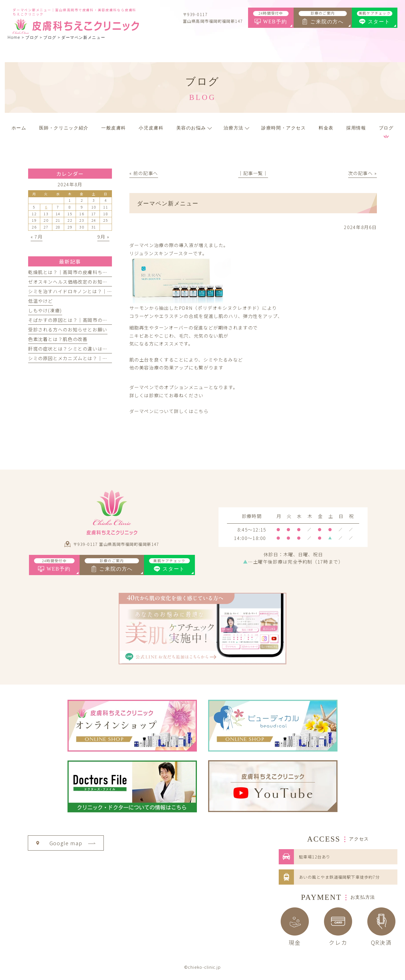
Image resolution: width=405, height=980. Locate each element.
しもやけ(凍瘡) (45, 310)
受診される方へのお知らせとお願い (68, 329)
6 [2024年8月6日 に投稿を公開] (46, 207)
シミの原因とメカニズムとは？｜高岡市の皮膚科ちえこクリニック (103, 358)
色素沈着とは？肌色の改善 (58, 339)
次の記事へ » (363, 173)
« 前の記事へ (144, 173)
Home (14, 38)
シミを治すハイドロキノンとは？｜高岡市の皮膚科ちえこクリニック (105, 291)
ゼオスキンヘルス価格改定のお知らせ (70, 282)
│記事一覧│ (253, 173)
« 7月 (37, 237)
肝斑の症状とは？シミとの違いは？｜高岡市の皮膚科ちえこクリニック (107, 349)
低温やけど (40, 301)
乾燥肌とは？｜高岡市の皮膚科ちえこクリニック (83, 272)
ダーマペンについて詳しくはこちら (169, 411)
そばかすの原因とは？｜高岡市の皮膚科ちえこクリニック (93, 320)
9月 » (103, 237)
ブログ (50, 38)
